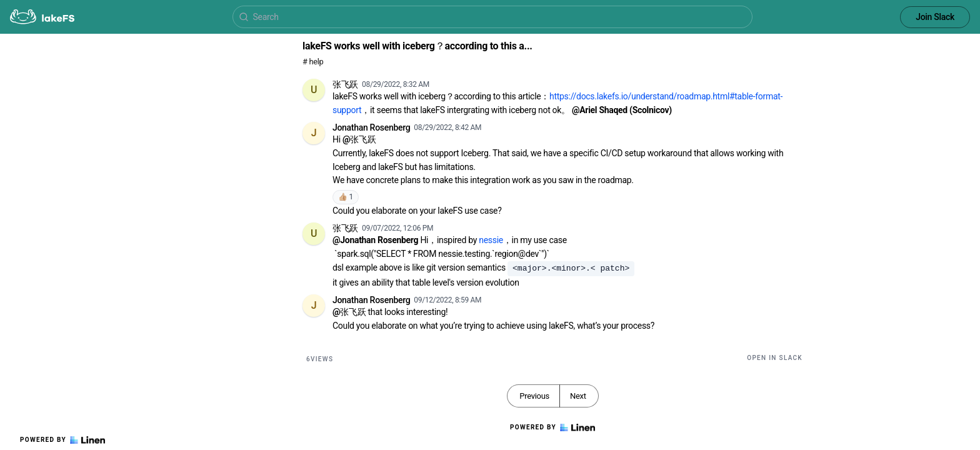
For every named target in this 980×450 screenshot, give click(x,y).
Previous (534, 396)
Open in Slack (775, 358)
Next (578, 396)
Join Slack (935, 17)
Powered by (62, 440)
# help (313, 62)
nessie (491, 240)
